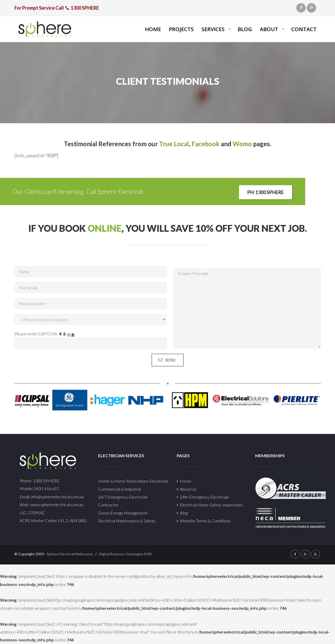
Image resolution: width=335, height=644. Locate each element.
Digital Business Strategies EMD (125, 554)
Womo (242, 144)
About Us (186, 489)
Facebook (206, 144)
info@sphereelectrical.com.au (58, 497)
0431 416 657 (46, 488)
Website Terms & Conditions (204, 521)
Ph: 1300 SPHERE (29, 192)
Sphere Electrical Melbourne (70, 554)
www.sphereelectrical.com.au (57, 504)
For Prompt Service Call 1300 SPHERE (57, 8)
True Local (174, 144)
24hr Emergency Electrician (203, 497)
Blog (182, 513)
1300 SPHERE (46, 481)
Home (184, 481)
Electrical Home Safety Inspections (210, 505)
